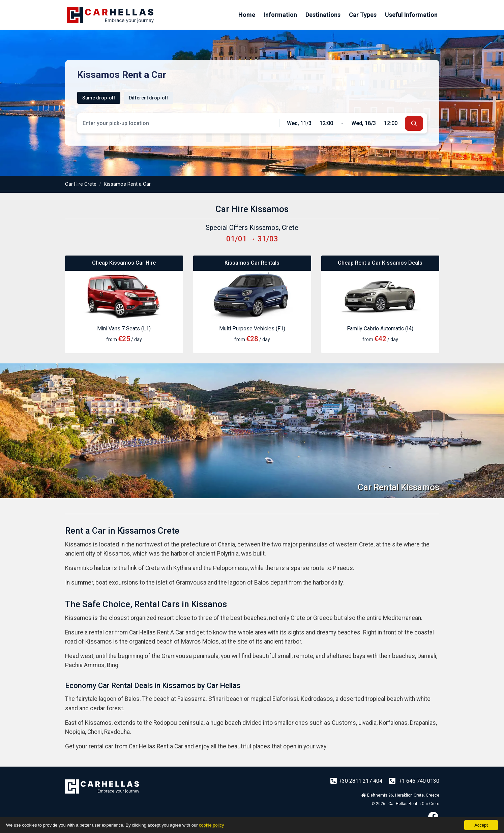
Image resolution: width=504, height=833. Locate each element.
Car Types (363, 15)
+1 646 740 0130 (414, 781)
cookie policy (211, 825)
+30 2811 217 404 (357, 781)
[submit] (414, 123)
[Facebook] (433, 817)
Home (247, 15)
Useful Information (411, 15)
